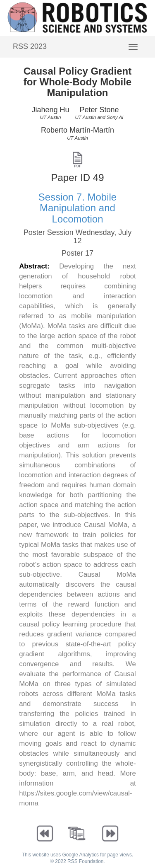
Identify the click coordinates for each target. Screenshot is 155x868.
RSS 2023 (30, 46)
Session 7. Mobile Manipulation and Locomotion (77, 208)
